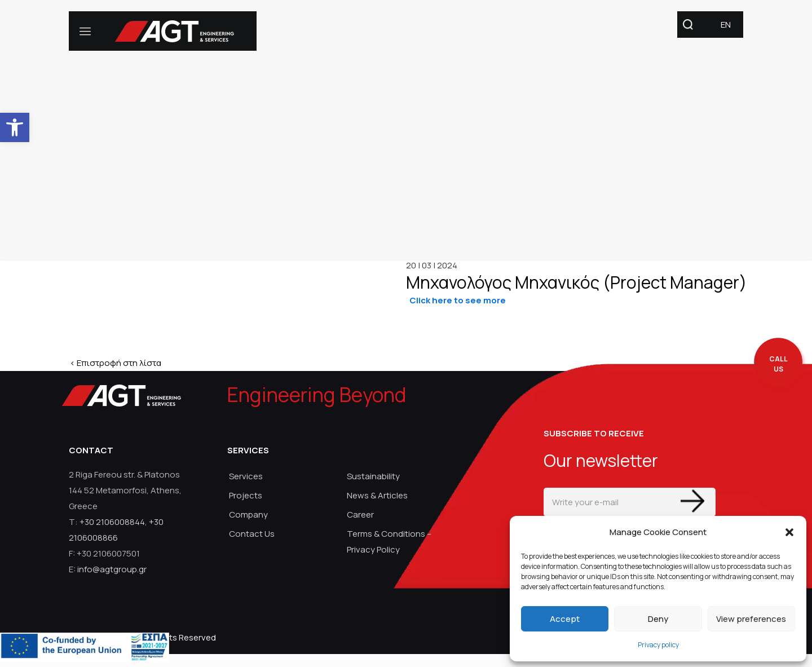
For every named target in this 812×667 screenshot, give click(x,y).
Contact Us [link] (252, 534)
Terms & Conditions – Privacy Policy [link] (389, 542)
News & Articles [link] (377, 495)
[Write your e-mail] (630, 502)
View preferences (751, 619)
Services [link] (246, 476)
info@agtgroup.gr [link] (112, 569)
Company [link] (248, 514)
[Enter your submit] (692, 501)
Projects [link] (246, 495)
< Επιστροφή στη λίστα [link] (116, 363)
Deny (658, 619)
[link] (15, 127)
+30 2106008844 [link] (112, 522)
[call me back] (778, 365)
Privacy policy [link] (658, 645)
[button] (789, 532)
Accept (565, 619)
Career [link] (360, 514)
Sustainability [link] (373, 476)
